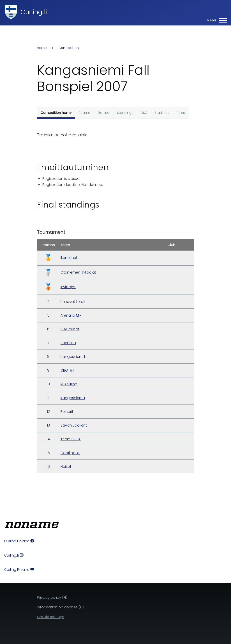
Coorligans (70, 453)
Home (42, 48)
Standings (125, 113)
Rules (181, 113)
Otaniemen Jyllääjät (78, 272)
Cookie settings (51, 617)
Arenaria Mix (71, 315)
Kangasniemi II (73, 357)
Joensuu (68, 343)
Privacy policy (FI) (52, 597)
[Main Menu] (215, 20)
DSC (144, 113)
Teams (84, 113)
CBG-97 (67, 370)
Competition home (56, 113)
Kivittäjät (68, 287)
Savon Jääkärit (74, 425)
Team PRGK (70, 439)
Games (104, 113)
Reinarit (67, 412)
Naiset (66, 467)
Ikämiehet (69, 258)
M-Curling (69, 384)
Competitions (69, 48)
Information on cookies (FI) (60, 607)
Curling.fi (34, 12)
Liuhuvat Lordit (73, 302)
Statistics (162, 113)
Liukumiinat (70, 329)
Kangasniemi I (73, 398)
